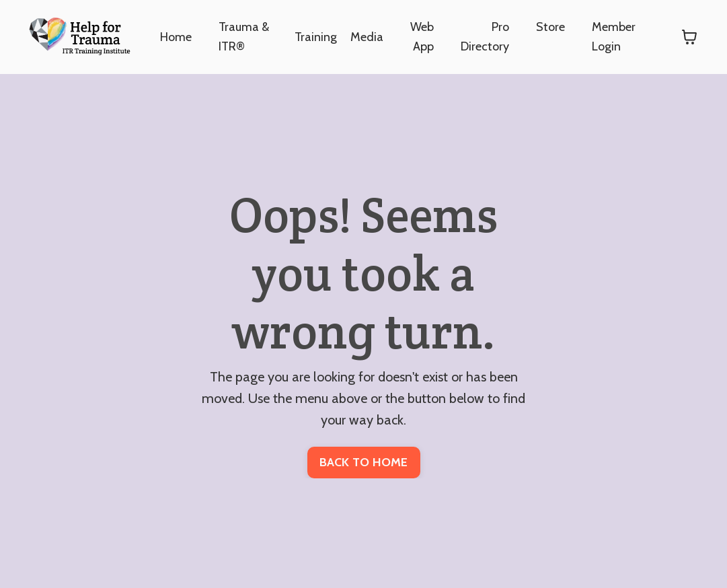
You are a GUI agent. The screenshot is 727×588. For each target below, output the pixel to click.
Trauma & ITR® (244, 37)
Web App (422, 37)
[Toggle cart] (689, 37)
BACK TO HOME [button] (364, 462)
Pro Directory (485, 37)
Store (550, 27)
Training (316, 37)
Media (367, 37)
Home (176, 37)
